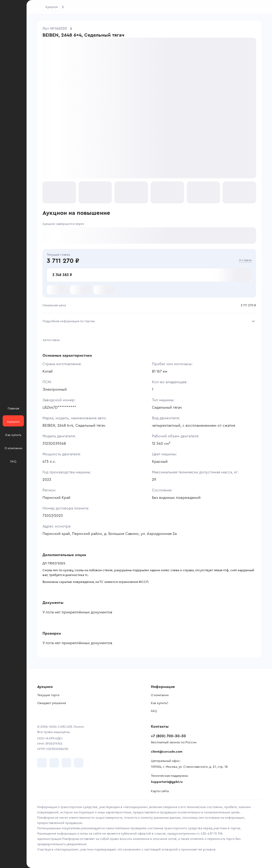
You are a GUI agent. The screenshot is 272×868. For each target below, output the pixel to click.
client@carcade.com (167, 752)
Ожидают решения (52, 703)
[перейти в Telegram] (54, 763)
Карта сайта (160, 791)
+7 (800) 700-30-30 (168, 736)
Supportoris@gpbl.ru (167, 782)
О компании (160, 695)
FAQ (154, 711)
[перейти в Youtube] (66, 763)
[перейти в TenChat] (79, 763)
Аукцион (52, 7)
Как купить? (160, 703)
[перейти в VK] (42, 763)
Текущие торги (48, 695)
